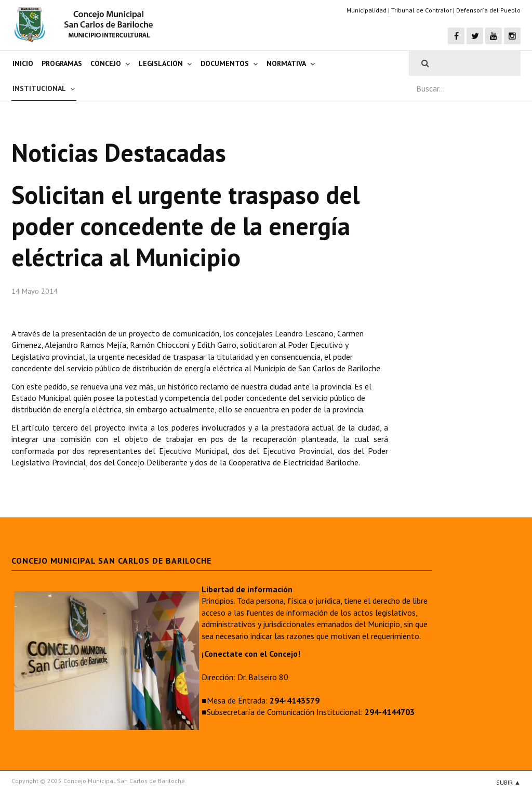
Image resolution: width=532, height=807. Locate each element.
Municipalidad (367, 10)
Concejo (106, 63)
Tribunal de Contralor (421, 10)
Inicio (23, 63)
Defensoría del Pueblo (488, 10)
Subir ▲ (508, 782)
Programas (62, 63)
